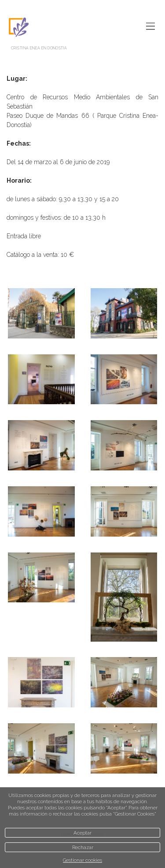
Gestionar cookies (82, 860)
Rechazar (83, 847)
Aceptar (82, 833)
